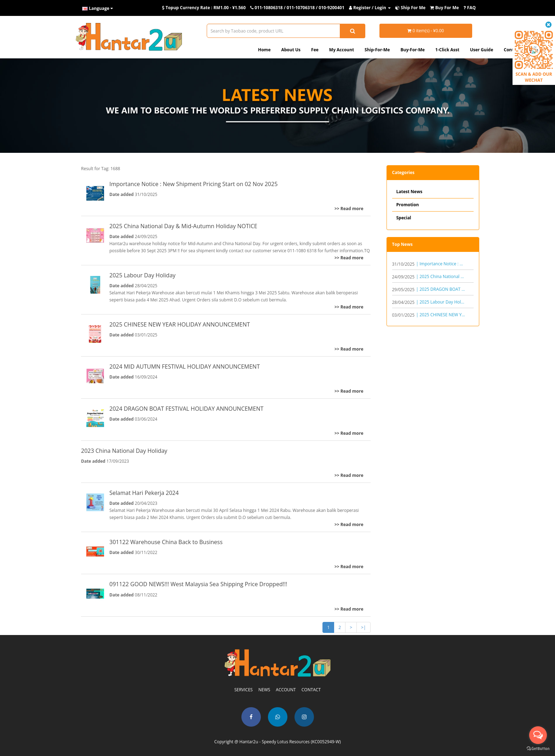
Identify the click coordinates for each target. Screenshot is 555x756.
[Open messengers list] (538, 735)
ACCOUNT (286, 690)
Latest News (410, 192)
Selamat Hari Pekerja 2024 (144, 493)
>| (363, 627)
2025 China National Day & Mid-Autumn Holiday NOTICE (183, 226)
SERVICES (244, 690)
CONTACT (311, 690)
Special (404, 218)
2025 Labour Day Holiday (142, 275)
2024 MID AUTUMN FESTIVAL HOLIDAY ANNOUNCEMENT (185, 367)
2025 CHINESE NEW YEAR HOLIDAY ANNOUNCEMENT (180, 324)
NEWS (264, 690)
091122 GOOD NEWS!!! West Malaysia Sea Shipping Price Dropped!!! (198, 584)
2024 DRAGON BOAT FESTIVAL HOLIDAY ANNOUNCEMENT (186, 409)
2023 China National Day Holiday (124, 451)
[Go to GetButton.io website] (538, 749)
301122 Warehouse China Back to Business (166, 542)
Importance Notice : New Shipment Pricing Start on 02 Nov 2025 (193, 184)
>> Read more (349, 209)
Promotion (408, 205)
